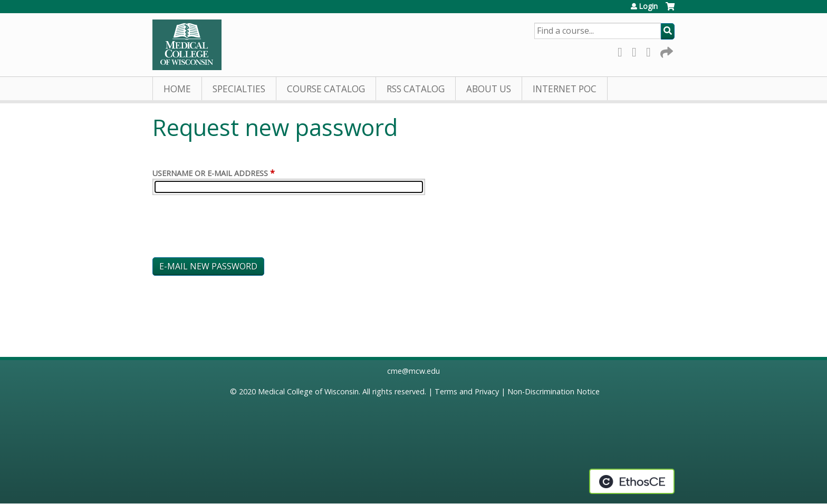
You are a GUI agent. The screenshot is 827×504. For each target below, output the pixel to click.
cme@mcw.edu (413, 371)
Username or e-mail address (210, 173)
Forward (666, 50)
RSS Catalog (416, 89)
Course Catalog (326, 89)
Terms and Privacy (467, 391)
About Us (489, 89)
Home (177, 89)
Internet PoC (565, 89)
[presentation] (233, 228)
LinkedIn (651, 50)
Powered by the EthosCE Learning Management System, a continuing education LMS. (632, 481)
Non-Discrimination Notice (554, 391)
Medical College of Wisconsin (308, 391)
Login (648, 6)
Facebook (623, 50)
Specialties (239, 89)
